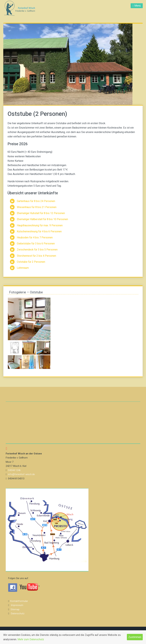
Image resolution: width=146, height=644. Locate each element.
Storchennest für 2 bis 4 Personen (36, 256)
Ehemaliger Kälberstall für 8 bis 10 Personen (42, 219)
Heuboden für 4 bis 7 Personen (35, 237)
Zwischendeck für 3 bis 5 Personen (37, 250)
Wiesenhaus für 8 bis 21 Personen (37, 207)
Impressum (17, 605)
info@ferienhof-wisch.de (21, 474)
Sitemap (15, 609)
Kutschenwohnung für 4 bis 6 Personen (39, 231)
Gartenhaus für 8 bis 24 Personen (36, 201)
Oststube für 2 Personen (31, 262)
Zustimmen (135, 637)
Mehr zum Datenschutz (31, 639)
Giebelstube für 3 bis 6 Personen (36, 244)
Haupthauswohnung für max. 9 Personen (40, 225)
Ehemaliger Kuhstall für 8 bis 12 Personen (41, 213)
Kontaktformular (19, 601)
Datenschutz (18, 613)
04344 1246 (14, 470)
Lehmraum (23, 268)
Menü (138, 6)
